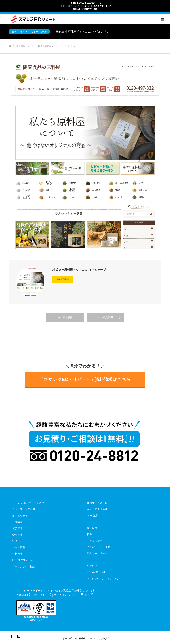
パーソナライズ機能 (24, 566)
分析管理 (17, 554)
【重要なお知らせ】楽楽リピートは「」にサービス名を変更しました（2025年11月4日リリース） (85, 6)
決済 (15, 541)
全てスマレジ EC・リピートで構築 (29, 32)
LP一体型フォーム (23, 560)
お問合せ (92, 566)
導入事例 (92, 528)
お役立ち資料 (95, 541)
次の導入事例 (105, 317)
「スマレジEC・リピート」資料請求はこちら (85, 379)
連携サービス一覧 (97, 503)
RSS (18, 636)
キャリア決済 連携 (98, 509)
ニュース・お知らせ (24, 509)
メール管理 (19, 547)
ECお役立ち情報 (96, 572)
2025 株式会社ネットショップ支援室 (91, 639)
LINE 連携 (93, 516)
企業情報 (23, 595)
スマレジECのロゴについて (103, 578)
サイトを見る (63, 279)
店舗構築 (17, 522)
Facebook (11, 636)
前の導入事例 (65, 317)
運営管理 (17, 528)
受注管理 (17, 535)
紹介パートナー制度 (98, 547)
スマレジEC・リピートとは (28, 503)
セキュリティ (20, 516)
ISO (89, 595)
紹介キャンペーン (97, 553)
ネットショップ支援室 (60, 591)
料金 (89, 534)
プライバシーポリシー (68, 595)
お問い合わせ (42, 595)
